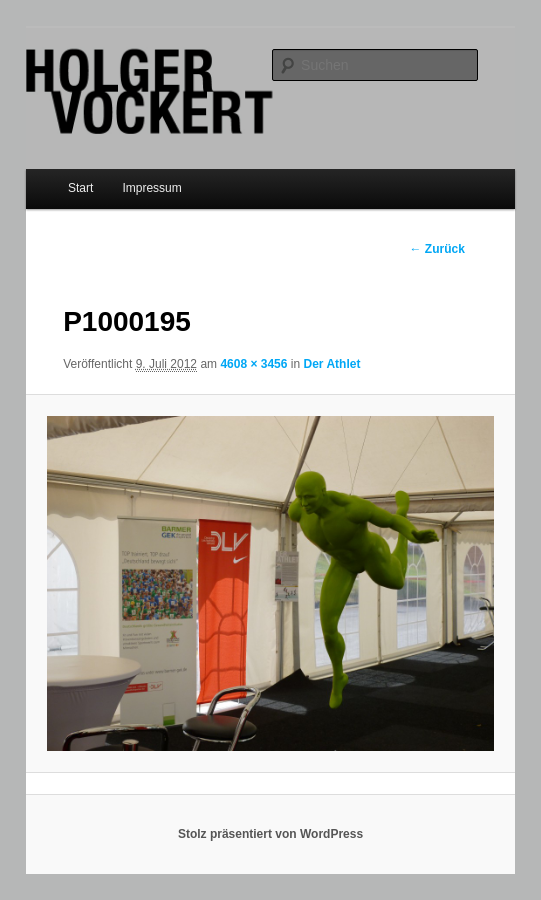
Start (80, 188)
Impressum (151, 188)
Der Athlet (331, 364)
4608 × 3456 (253, 364)
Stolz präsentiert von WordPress (270, 834)
